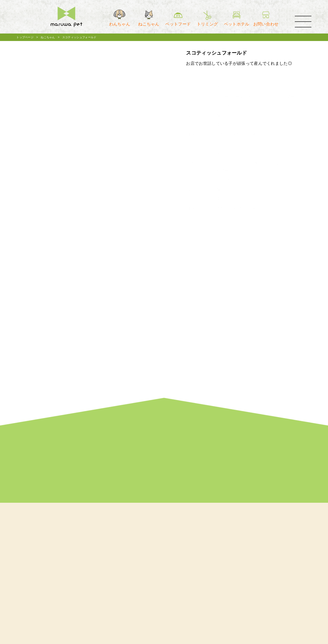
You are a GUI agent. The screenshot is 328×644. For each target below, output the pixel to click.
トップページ (25, 37)
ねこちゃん (48, 37)
